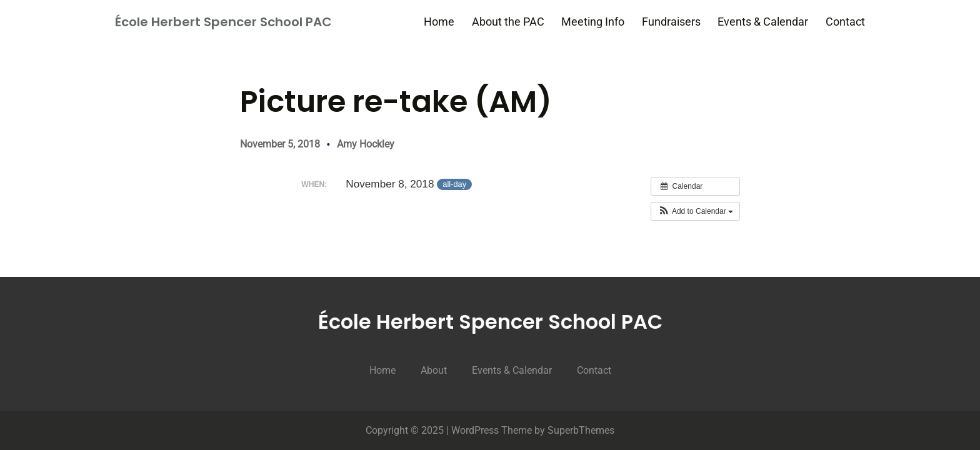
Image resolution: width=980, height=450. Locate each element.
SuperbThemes (581, 430)
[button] (695, 211)
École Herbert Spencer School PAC (223, 22)
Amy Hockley (366, 144)
